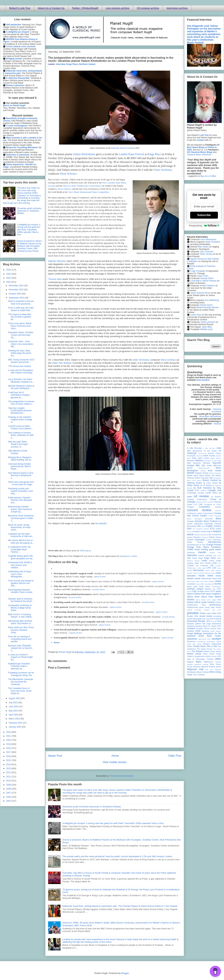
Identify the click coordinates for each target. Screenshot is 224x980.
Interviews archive (177, 8)
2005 (9, 801)
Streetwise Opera (214, 642)
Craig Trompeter (198, 271)
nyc (214, 589)
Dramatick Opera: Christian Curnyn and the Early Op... (21, 335)
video (218, 659)
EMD (199, 526)
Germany (217, 540)
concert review (76, 633)
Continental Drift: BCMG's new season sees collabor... (20, 565)
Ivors (219, 556)
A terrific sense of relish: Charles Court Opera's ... (21, 427)
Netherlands (206, 578)
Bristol (206, 473)
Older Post (175, 756)
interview (60, 64)
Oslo (219, 600)
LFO (219, 563)
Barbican (199, 461)
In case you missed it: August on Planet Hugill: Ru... (21, 657)
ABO (189, 451)
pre (214, 610)
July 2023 (13, 703)
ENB (204, 526)
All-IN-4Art (202, 453)
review (190, 619)
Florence (205, 537)
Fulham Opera (215, 537)
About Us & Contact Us (51, 8)
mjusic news (210, 570)
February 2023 (16, 723)
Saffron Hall (200, 624)
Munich (218, 570)
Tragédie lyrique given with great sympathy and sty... (21, 557)
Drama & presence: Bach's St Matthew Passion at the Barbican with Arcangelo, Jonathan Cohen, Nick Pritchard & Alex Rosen (30, 246)
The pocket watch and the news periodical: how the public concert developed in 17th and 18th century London (117, 856)
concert (218, 507)
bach (189, 458)
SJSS (198, 631)
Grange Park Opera (198, 547)
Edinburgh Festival (213, 524)
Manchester (199, 570)
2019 (9, 744)
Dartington (198, 519)
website (190, 664)
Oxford (190, 602)
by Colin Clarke (210, 483)
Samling (199, 626)
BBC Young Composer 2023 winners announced (21, 361)
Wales (199, 662)
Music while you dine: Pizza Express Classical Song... (21, 630)
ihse (219, 553)
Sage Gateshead (214, 624)
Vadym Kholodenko (84, 154)
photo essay (205, 607)
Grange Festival (214, 545)
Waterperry (208, 662)
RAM (214, 613)
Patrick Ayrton (206, 305)
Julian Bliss (207, 327)
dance (189, 519)
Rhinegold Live (199, 619)
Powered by (204, 226)
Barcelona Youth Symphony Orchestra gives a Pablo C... (21, 518)
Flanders (197, 537)
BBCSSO (217, 466)
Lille (197, 566)
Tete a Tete (212, 646)
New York (200, 581)
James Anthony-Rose (200, 293)
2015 (9, 760)
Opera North (193, 597)
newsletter (191, 584)
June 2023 (14, 707)
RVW (219, 621)
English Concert (213, 526)
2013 (9, 768)
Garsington (200, 540)
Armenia (199, 456)
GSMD (190, 550)
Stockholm (191, 641)
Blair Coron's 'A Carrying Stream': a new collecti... (21, 616)
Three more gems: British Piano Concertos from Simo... (20, 326)
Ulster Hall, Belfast (61, 363)
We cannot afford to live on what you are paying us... (21, 542)
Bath (189, 463)
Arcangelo (191, 456)
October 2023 (15, 294)
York (195, 675)
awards (218, 456)
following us (85, 550)
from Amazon (203, 380)
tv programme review (202, 656)
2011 (9, 777)
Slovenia (205, 631)
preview (193, 613)
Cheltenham (202, 499)
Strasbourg (202, 642)
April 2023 (14, 715)
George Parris (207, 278)
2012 (9, 772)
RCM (219, 613)
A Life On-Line (194, 448)
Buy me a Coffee (208, 176)
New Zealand (209, 581)
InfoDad (217, 424)
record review (99, 589)
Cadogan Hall (214, 490)
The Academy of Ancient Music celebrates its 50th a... (21, 435)
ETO (212, 529)
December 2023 (16, 286)
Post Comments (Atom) (121, 776)
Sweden (206, 644)
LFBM (214, 563)
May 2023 (14, 711)
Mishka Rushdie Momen (208, 307)
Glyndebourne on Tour (196, 545)
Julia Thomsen (207, 252)
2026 (9, 270)
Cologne (190, 507)
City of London (208, 502)
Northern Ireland (87, 64)
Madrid (190, 570)
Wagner (190, 662)
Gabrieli (190, 540)
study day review (194, 644)
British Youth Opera (196, 475)
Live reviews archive (118, 8)
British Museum (215, 473)
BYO (197, 490)
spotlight (216, 639)
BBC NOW (207, 466)
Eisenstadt (191, 526)
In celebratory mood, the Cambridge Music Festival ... (19, 549)
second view (216, 628)
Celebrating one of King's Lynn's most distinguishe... (20, 574)
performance (215, 605)
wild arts (209, 669)
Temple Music (199, 646)
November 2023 (16, 290)
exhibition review (199, 531)
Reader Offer (193, 616)
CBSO (215, 493)
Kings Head (197, 558)
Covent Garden (200, 516)
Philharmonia (192, 607)
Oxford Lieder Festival (204, 602)
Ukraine (214, 656)
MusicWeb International (210, 416)
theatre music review (212, 651)
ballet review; (216, 458)
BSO (211, 478)
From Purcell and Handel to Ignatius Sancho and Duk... (21, 583)
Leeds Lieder (215, 561)
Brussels (205, 478)
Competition (204, 507)
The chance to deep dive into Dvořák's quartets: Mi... (20, 317)
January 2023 (15, 727)
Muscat (207, 573)
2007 (9, 793)
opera (218, 591)
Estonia (206, 529)
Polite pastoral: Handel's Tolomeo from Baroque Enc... (20, 500)
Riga (208, 619)
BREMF (191, 473)
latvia (219, 558)
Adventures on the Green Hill (207, 451)
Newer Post (55, 756)
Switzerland (216, 644)
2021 (9, 736)
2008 (9, 789)
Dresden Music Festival (206, 521)
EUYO (189, 532)
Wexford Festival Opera (211, 667)
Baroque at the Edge (213, 461)
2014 (9, 764)
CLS (195, 504)
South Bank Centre (210, 636)
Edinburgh (198, 524)
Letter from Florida (202, 563)
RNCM (218, 619)
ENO (189, 529)
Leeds (204, 561)
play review (216, 607)
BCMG (190, 468)
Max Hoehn (203, 247)
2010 (9, 781)
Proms (203, 613)
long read (202, 568)
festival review (200, 535)
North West (205, 586)
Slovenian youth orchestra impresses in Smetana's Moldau (92, 807)
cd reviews (216, 497)
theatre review (194, 654)
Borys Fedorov (64, 189)
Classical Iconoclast (216, 410)
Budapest (217, 478)
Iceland (212, 553)
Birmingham (193, 471)
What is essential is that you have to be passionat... (21, 302)
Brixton (198, 478)
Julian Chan (203, 276)
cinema (199, 502)
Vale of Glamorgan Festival (200, 659)
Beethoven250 (204, 468)
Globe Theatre (195, 542)
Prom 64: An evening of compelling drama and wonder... (20, 639)
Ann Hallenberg (212, 300)
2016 (9, 756)
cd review (201, 496)
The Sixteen (197, 651)
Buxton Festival (210, 480)
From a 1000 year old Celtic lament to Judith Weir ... (21, 309)
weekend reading (201, 664)
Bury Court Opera (194, 480)
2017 (9, 752)
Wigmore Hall (195, 669)
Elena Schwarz (68, 174)
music (213, 573)
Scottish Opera (203, 628)
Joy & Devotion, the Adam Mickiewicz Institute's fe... (21, 381)
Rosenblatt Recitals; (196, 621)
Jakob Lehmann (208, 322)
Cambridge (192, 493)
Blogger (125, 973)
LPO (209, 568)
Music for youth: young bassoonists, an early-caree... (20, 527)
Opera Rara (207, 597)
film (207, 535)
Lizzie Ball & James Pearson (203, 281)
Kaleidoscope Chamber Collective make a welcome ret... (19, 666)
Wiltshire (218, 669)
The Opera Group (204, 649)
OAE (194, 591)
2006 (9, 797)
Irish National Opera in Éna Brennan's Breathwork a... (21, 476)
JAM (189, 558)
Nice (198, 584)
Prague (207, 610)
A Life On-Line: (209, 448)
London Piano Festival (132, 154)
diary (218, 518)
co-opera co (210, 504)
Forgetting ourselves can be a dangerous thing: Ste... (21, 674)
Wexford (197, 667)
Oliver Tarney (206, 254)
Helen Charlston (213, 242)
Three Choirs (209, 654)
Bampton (191, 461)
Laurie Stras (196, 315)
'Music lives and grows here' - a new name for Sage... (21, 483)
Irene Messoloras (208, 239)
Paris (204, 605)
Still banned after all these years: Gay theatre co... (20, 622)
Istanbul (209, 555)
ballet (194, 458)
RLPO (212, 619)
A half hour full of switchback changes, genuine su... (19, 395)
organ (214, 600)
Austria (212, 456)
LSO (214, 568)
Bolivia (203, 471)
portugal (198, 610)
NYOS (189, 591)
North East (192, 586)
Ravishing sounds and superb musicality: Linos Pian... (21, 491)
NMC (202, 584)
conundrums (208, 513)
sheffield (190, 631)
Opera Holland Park (196, 594)
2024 (9, 278)
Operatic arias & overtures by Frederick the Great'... (21, 600)
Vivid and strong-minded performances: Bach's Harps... (20, 466)
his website (101, 523)
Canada (201, 493)
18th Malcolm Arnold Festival (18, 452)
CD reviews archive (148, 8)
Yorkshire (201, 675)
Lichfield (190, 565)
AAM (219, 448)
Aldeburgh (192, 453)
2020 (9, 740)
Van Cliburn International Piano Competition (89, 192)
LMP (212, 565)
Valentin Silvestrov (57, 261)
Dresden (191, 521)
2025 (9, 274)
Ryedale (190, 624)
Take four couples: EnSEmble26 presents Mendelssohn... (20, 411)
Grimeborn (216, 547)
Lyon (219, 568)
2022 (9, 732)
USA (219, 656)
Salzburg (191, 626)
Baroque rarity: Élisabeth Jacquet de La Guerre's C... (20, 648)
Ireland (201, 555)
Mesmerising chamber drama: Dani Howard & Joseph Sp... (20, 509)
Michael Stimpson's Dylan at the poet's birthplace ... (21, 387)
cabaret (204, 490)
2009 (9, 785)
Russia (213, 621)
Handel (202, 552)
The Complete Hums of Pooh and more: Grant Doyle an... (20, 691)
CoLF (219, 504)
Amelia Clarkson (207, 286)
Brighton (199, 473)
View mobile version (115, 762)
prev (219, 610)
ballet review (203, 458)
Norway (208, 589)
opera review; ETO (203, 600)
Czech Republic (215, 516)
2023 (9, 282)
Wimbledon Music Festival (198, 672)
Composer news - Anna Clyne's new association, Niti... (21, 344)
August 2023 (15, 698)
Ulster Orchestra (162, 170)
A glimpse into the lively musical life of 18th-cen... (21, 535)
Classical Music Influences (199, 155)
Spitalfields (192, 639)
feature (210, 531)
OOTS (212, 591)
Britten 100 (210, 475)
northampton (216, 587)
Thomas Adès (55, 279)
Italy (215, 556)
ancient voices (214, 453)
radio (209, 613)
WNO (212, 672)
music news (206, 576)
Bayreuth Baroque (202, 463)
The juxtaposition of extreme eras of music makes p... (21, 403)
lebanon (190, 561)
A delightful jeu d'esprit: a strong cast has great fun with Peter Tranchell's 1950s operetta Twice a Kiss (113, 823)
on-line (200, 591)
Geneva (209, 540)
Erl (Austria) (198, 529)
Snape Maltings (194, 633)
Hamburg (191, 552)
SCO (219, 626)
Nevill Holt (217, 578)
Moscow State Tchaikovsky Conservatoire (82, 186)
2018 (9, 748)
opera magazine (214, 594)
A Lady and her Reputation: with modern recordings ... (21, 373)
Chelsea (190, 499)
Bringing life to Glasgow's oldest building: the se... (20, 459)
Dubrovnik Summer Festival (122, 148)
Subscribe (204, 215)
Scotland (191, 628)
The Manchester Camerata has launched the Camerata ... (21, 682)
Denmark (209, 519)
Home (57, 642)
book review (215, 471)
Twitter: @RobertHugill (85, 8)
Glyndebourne (215, 542)
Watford (218, 662)
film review (213, 535)
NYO (219, 589)
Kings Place (72, 64)
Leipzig (190, 563)
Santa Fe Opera (210, 626)
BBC (198, 466)
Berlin (218, 468)
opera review (100, 576)
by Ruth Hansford (203, 488)
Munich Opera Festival (196, 573)
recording (217, 616)
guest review (215, 550)
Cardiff (208, 493)
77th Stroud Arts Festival (20, 366)
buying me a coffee (128, 556)
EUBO (218, 529)
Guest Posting (201, 550)
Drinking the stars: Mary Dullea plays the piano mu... (20, 353)
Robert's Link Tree (20, 8)
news (218, 581)
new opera (191, 581)
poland (190, 610)
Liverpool (204, 565)
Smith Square (216, 631)
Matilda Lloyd (206, 329)
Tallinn (190, 646)
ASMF (206, 456)
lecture (197, 561)
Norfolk (218, 584)
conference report (194, 513)
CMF (201, 504)
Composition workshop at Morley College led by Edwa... (20, 608)
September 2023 (17, 298)
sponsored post (205, 639)
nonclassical (209, 584)
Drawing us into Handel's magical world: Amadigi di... (20, 420)
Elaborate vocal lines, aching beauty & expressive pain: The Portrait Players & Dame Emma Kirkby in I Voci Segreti (120, 906)
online (207, 591)
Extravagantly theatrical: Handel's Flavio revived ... (20, 592)
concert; (218, 511)
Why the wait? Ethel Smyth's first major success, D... (18, 444)
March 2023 (14, 719)
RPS (208, 621)
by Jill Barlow (206, 485)
